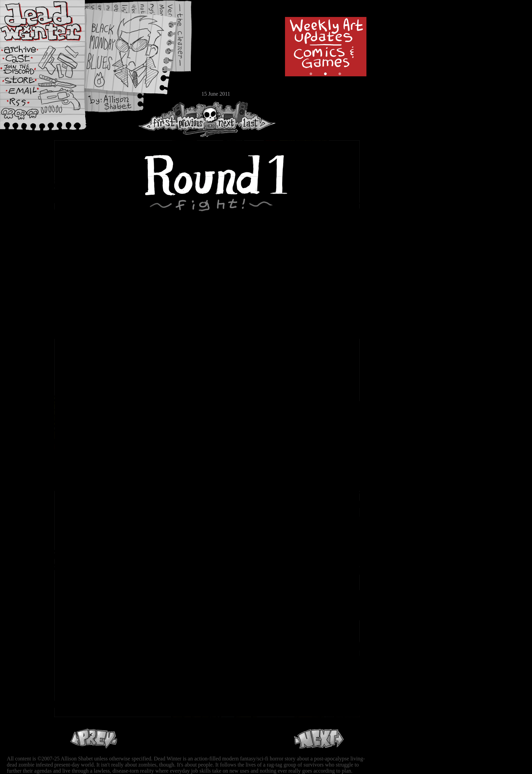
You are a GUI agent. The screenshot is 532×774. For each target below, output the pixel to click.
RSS (25, 105)
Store (25, 82)
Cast (25, 60)
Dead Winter (51, 21)
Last (257, 119)
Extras (25, 72)
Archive (25, 49)
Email (25, 93)
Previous (193, 119)
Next (224, 119)
